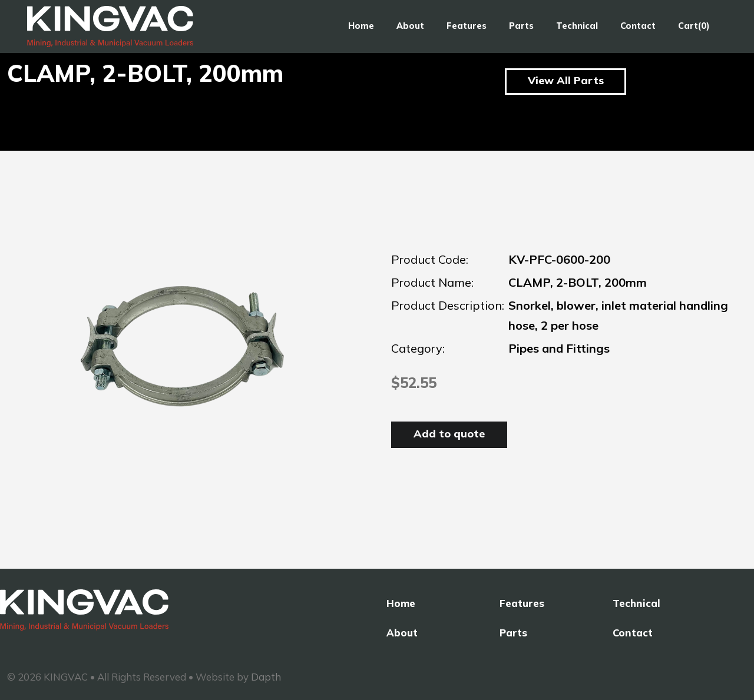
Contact (638, 26)
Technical (577, 26)
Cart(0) (694, 26)
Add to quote (449, 434)
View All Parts (566, 80)
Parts (521, 26)
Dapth (266, 677)
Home (361, 26)
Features (467, 26)
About (410, 26)
